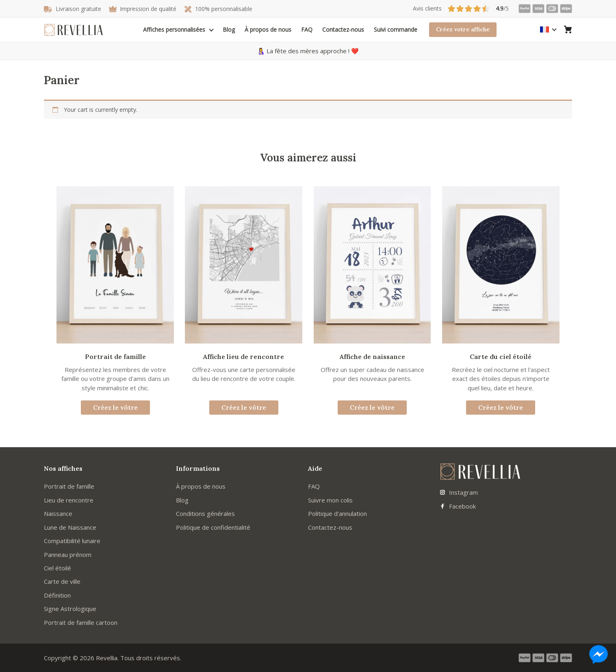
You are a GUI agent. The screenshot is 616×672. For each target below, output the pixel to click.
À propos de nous (268, 29)
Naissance (58, 513)
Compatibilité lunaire (72, 541)
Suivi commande (396, 29)
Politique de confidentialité (213, 527)
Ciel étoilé (57, 568)
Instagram (459, 492)
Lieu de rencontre (69, 500)
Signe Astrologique (70, 609)
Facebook (458, 506)
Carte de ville (62, 581)
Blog (229, 29)
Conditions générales (205, 513)
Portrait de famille (69, 486)
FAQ (307, 29)
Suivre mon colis (330, 500)
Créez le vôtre (115, 408)
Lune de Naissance (70, 527)
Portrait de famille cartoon (81, 622)
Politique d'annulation (337, 513)
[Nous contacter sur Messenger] (599, 655)
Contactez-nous (343, 29)
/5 (461, 9)
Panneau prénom (68, 555)
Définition (57, 595)
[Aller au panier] (568, 30)
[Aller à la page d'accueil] (74, 30)
